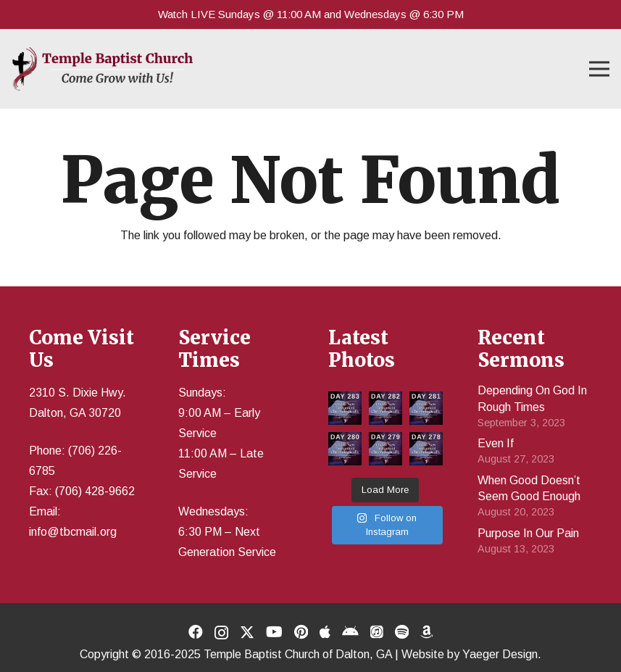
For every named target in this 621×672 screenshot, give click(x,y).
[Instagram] (221, 633)
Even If (496, 443)
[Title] (325, 632)
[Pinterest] (301, 632)
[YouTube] (274, 632)
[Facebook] (196, 632)
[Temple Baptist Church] (102, 69)
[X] (247, 632)
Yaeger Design (500, 654)
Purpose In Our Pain (528, 533)
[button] (599, 69)
